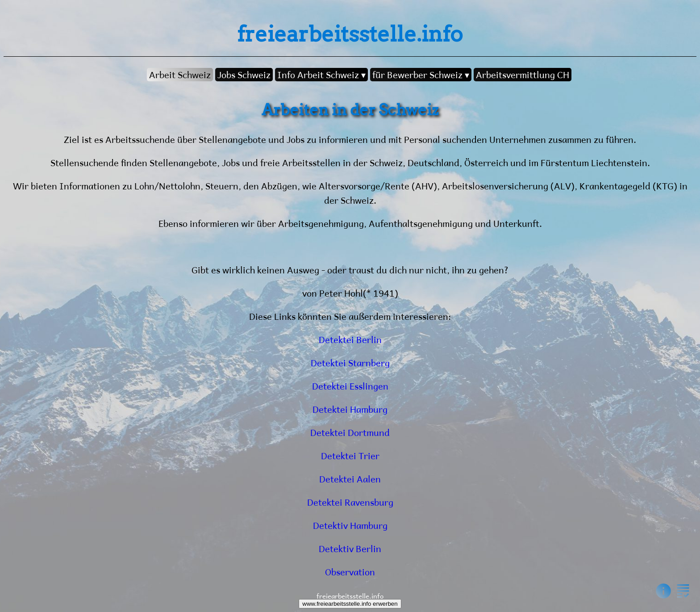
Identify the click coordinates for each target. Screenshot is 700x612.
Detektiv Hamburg (350, 525)
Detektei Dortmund (350, 432)
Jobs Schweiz (244, 75)
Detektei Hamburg (350, 409)
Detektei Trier (350, 455)
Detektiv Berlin (350, 548)
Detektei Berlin (350, 339)
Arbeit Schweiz (180, 75)
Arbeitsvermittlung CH (523, 75)
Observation (350, 572)
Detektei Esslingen (350, 386)
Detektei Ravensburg (350, 502)
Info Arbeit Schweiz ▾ (321, 75)
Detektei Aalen (350, 479)
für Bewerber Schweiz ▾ (421, 75)
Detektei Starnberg (350, 363)
